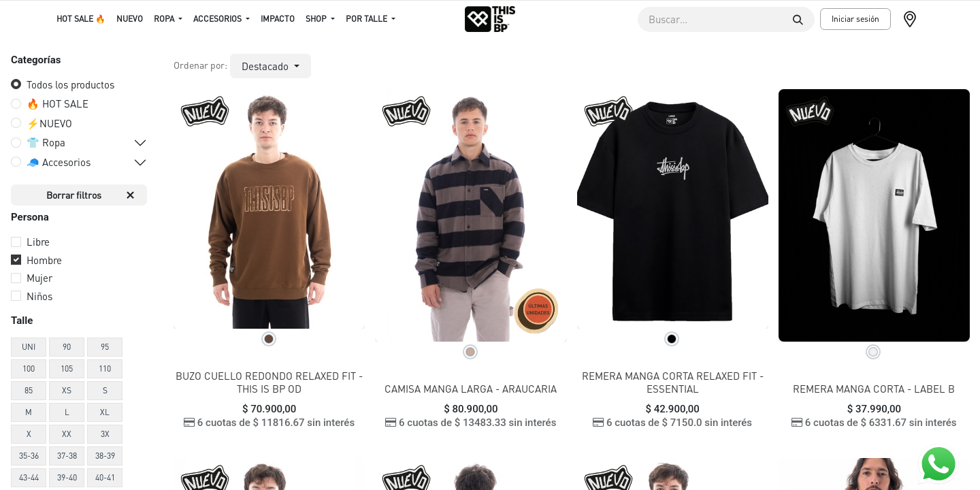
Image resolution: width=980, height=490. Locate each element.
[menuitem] (81, 19)
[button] (271, 66)
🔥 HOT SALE (58, 103)
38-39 (105, 456)
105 (67, 369)
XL (105, 412)
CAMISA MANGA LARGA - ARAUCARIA (471, 389)
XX (67, 434)
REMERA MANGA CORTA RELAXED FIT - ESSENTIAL (673, 382)
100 (29, 369)
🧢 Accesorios (59, 162)
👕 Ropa (46, 142)
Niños (39, 296)
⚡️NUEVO (49, 123)
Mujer (39, 278)
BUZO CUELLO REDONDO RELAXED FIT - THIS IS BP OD (269, 382)
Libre (38, 242)
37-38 (67, 456)
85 (29, 390)
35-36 (29, 456)
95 (105, 347)
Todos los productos (70, 84)
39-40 (67, 477)
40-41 (105, 477)
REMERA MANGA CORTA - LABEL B (874, 389)
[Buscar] (798, 19)
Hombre (44, 260)
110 (105, 369)
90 (67, 347)
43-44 (29, 477)
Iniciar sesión (855, 19)
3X (105, 434)
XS (67, 390)
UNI (29, 347)
